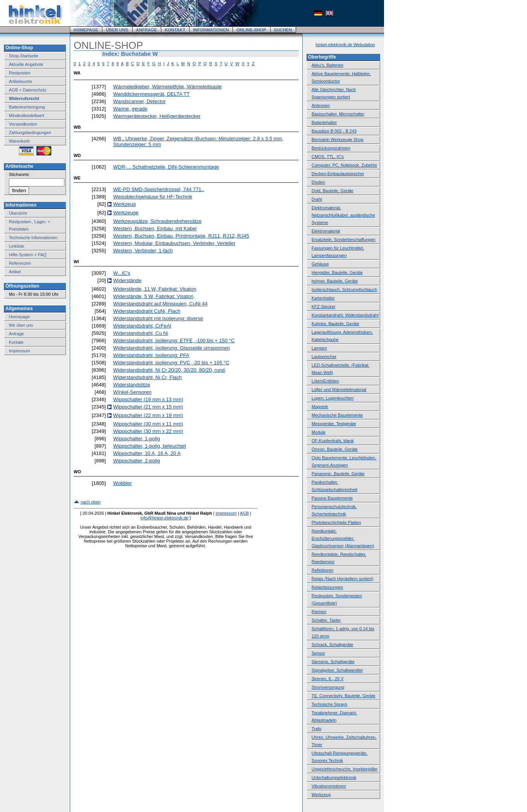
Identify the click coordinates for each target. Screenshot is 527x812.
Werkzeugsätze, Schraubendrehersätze (157, 221)
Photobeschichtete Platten (336, 522)
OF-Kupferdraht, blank (333, 441)
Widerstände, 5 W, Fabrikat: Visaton (153, 296)
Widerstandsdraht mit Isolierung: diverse (158, 318)
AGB (244, 513)
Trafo (316, 729)
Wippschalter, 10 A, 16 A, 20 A (147, 453)
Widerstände (127, 280)
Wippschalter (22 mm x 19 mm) (148, 415)
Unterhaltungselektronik (334, 778)
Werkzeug (124, 204)
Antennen (321, 105)
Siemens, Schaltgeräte (333, 662)
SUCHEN (283, 30)
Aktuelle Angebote (26, 64)
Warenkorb (19, 141)
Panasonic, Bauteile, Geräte (338, 474)
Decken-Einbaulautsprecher (338, 174)
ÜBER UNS (117, 30)
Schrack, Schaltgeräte (332, 645)
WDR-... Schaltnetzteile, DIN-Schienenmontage (166, 167)
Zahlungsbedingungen (30, 133)
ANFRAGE (146, 30)
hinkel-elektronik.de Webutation (345, 45)
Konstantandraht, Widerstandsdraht (345, 315)
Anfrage (16, 334)
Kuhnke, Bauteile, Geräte (335, 324)
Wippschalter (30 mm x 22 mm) (148, 431)
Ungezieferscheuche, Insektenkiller (345, 769)
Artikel (15, 272)
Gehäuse (320, 264)
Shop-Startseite (24, 56)
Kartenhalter (323, 298)
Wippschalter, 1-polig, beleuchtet (150, 446)
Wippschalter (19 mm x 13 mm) (148, 399)
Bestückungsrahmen (331, 148)
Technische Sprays (329, 704)
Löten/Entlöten (325, 381)
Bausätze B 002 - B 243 (334, 131)
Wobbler (122, 483)
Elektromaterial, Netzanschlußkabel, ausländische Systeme (343, 215)
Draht (317, 199)
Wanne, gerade (130, 109)
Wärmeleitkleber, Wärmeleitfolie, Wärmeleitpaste (167, 87)
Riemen (319, 612)
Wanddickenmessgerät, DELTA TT (151, 94)
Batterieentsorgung (27, 107)
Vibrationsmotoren (329, 786)
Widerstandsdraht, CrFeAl (142, 326)
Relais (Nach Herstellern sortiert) (343, 579)
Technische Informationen (33, 238)
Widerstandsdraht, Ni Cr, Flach (147, 377)
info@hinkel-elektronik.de (165, 518)
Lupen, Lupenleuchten (333, 398)
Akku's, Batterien (327, 65)
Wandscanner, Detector (139, 101)
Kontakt (16, 342)
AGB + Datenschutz (28, 90)
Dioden (318, 182)
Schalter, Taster (326, 620)
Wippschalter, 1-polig (137, 439)
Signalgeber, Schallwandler (337, 670)
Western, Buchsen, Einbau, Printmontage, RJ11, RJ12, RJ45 (181, 236)
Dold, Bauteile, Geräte (332, 191)
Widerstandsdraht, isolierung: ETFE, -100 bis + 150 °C (174, 340)
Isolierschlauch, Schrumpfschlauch (344, 290)
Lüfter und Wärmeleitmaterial (339, 390)
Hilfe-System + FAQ (28, 255)
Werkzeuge (126, 213)
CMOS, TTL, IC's (328, 157)
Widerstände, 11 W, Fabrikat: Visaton (155, 289)
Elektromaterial (326, 231)
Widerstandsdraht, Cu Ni (141, 333)
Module (319, 432)
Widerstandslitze (132, 385)
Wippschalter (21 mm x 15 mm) (148, 407)
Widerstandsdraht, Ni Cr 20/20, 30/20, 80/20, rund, (170, 370)
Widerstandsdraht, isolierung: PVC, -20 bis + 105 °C (171, 363)
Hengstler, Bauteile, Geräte (337, 272)
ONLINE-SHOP (251, 30)
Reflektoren (322, 570)
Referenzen (20, 263)
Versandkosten (23, 124)
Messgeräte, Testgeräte (334, 424)
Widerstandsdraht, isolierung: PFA (151, 355)
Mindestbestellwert (27, 116)
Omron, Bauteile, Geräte (335, 449)
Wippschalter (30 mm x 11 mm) (148, 424)
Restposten (20, 73)
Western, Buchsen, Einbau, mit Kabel (155, 228)
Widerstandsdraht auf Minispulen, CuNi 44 (160, 304)
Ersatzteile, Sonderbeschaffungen (344, 240)
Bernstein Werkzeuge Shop (338, 140)
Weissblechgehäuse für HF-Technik (153, 197)
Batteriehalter (324, 122)
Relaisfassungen (327, 587)
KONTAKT (175, 30)
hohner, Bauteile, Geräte (335, 281)
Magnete (320, 407)
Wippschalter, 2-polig (137, 461)
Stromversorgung (328, 687)
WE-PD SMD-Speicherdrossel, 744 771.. (159, 189)
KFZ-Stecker (324, 307)
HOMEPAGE (86, 30)
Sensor (318, 653)
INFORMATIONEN (211, 30)
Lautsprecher (324, 357)
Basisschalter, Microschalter (338, 114)
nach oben (90, 502)
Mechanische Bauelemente (337, 415)
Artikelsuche (21, 81)
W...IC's (122, 273)
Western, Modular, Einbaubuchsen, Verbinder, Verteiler (174, 243)
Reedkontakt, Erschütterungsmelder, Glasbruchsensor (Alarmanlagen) (343, 538)
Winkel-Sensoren (132, 392)
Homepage (19, 317)
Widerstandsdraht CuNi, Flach (147, 311)
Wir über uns (21, 325)
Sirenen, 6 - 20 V (328, 679)
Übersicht (18, 213)
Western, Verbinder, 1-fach (143, 251)
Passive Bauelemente (332, 498)
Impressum (19, 351)
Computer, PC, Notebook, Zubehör (344, 165)
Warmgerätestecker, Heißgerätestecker (157, 116)
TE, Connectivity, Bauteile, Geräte (344, 696)
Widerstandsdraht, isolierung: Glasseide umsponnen (171, 348)
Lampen (319, 348)
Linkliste (17, 246)
